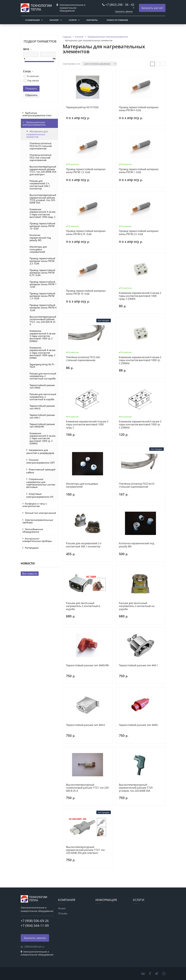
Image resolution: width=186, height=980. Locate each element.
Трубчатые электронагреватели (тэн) (37, 114)
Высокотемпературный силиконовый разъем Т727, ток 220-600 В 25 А (43, 320)
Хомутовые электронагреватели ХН (40, 495)
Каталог (54, 20)
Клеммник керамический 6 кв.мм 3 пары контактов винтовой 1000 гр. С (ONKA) (42, 336)
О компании (33, 20)
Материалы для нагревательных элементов (37, 134)
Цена (26, 49)
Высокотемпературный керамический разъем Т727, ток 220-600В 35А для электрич (43, 170)
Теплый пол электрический (40, 513)
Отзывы (63, 913)
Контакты (92, 20)
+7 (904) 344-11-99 (35, 926)
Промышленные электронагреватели (34, 123)
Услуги (73, 20)
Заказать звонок (124, 11)
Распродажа (32, 548)
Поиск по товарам (117, 20)
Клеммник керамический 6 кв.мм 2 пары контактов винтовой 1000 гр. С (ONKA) (42, 438)
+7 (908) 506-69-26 (35, 921)
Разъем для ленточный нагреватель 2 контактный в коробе (43, 397)
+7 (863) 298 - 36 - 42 (120, 5)
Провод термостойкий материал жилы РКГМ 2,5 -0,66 (42, 261)
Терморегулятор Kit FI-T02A (42, 366)
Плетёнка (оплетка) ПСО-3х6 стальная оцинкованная (40, 157)
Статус (27, 71)
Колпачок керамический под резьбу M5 (40, 238)
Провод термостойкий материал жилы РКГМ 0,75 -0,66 (42, 273)
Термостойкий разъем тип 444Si (42, 386)
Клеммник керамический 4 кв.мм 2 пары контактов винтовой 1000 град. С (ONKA (42, 353)
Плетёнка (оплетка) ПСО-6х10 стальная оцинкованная (41, 146)
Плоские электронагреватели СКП (40, 461)
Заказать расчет (152, 8)
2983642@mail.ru (34, 947)
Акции (62, 908)
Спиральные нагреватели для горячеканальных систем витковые (41, 483)
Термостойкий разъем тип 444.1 (42, 416)
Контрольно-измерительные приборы (37, 540)
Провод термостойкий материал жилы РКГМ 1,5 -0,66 (42, 296)
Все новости (30, 574)
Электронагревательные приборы (38, 521)
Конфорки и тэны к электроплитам (35, 505)
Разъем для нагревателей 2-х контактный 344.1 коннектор (40, 185)
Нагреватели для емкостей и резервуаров (40, 452)
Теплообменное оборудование (33, 530)
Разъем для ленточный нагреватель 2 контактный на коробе (43, 376)
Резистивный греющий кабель (41, 471)
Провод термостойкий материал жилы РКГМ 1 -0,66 (43, 284)
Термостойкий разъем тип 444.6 (42, 407)
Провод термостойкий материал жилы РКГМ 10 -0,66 (42, 226)
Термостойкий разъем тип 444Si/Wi (42, 425)
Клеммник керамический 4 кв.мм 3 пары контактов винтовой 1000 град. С (42, 213)
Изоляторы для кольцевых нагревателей (38, 249)
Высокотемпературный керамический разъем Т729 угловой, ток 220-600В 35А (43, 199)
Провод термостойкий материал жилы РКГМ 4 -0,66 (43, 308)
